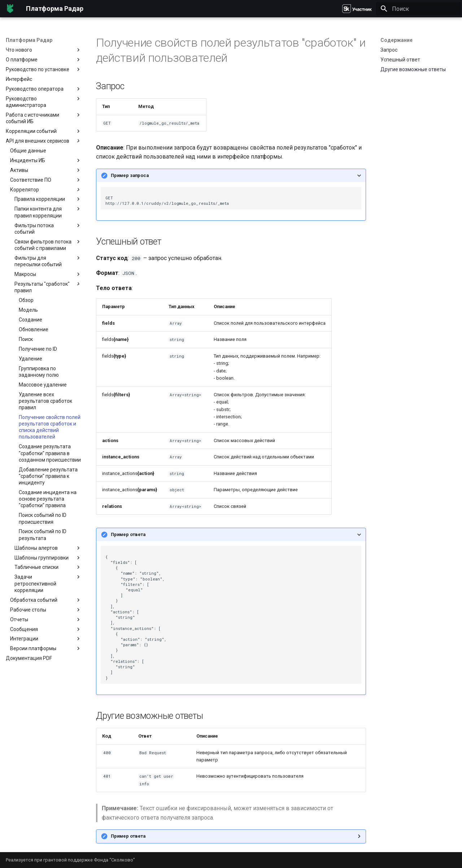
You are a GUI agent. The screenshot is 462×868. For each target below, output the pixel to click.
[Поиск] (418, 9)
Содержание (396, 40)
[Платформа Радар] (10, 9)
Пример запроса (130, 175)
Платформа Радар (29, 40)
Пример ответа (128, 534)
